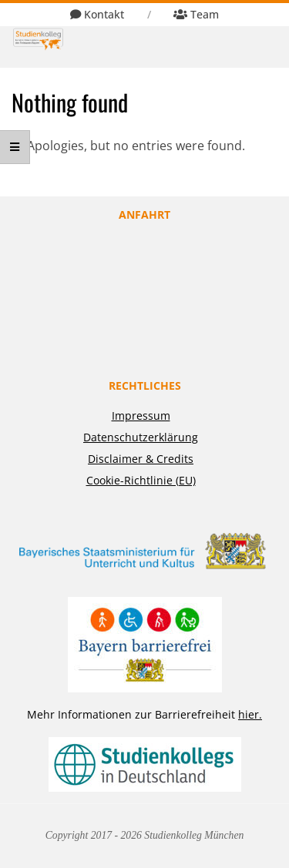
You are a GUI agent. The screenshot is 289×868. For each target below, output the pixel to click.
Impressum (141, 416)
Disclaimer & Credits (141, 459)
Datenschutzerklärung (141, 437)
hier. (250, 714)
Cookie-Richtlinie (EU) (141, 480)
